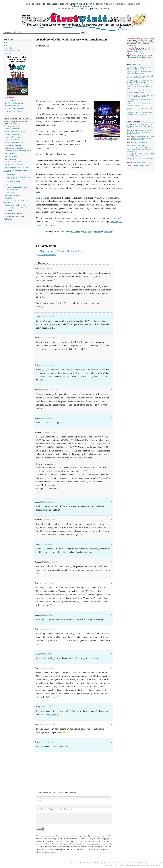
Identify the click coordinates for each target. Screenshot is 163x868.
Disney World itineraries (12, 181)
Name (39, 801)
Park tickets (9, 184)
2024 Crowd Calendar (12, 106)
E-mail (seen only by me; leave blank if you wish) (55, 809)
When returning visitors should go (15, 131)
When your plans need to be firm (15, 205)
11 (111, 562)
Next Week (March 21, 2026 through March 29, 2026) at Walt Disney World (140, 81)
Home (5, 42)
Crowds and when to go (12, 134)
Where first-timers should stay (14, 148)
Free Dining (9, 198)
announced (47, 101)
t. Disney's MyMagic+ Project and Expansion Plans (60, 251)
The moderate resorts (11, 156)
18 (111, 724)
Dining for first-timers (12, 190)
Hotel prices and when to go (14, 140)
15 (111, 654)
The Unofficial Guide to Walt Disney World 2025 (140, 50)
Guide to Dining (10, 193)
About (6, 45)
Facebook (76, 232)
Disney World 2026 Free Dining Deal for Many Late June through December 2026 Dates (139, 86)
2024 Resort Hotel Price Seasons (15, 108)
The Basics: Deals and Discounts (14, 216)
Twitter (97, 232)
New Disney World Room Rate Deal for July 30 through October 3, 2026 (140, 92)
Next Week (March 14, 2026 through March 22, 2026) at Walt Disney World (140, 96)
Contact (114, 863)
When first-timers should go (14, 129)
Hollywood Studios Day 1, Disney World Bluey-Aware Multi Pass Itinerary (139, 113)
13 (111, 615)
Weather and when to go (12, 137)
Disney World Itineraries (140, 142)
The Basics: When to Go (12, 126)
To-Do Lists (9, 211)
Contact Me (7, 53)
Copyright (93, 863)
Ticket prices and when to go (14, 142)
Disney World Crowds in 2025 (141, 163)
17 (111, 707)
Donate (121, 863)
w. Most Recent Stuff (47, 255)
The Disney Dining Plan (12, 195)
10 (111, 544)
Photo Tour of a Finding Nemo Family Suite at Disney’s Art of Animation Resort (140, 126)
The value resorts (10, 154)
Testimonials (8, 219)
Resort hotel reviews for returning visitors (18, 151)
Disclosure (107, 863)
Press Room (129, 863)
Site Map (79, 863)
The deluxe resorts (11, 159)
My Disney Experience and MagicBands (17, 208)
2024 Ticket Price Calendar (13, 111)
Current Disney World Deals (12, 51)
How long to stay (10, 174)
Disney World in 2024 (12, 100)
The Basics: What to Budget (13, 213)
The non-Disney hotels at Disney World (17, 167)
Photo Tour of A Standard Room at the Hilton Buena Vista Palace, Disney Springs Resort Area (140, 132)
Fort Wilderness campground (14, 164)
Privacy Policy (8, 48)
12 (111, 583)
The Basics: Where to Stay (12, 145)
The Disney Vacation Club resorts (15, 162)
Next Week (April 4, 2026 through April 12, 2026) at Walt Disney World (140, 73)
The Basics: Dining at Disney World (15, 187)
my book (52, 715)
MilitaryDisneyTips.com (145, 57)
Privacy (100, 863)
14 (111, 629)
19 (111, 742)
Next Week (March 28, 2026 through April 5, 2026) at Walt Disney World (140, 77)
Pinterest (108, 232)
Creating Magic (131, 45)
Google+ (87, 232)
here (38, 192)
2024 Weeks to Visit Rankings (14, 103)
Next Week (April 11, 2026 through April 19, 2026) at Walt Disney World (140, 68)
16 (111, 668)
